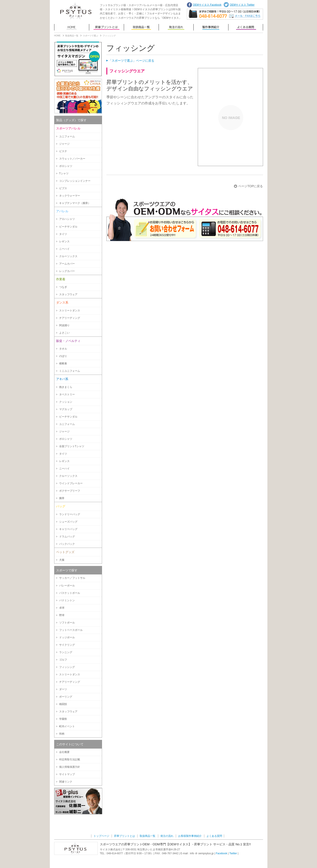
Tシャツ (64, 173)
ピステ (63, 151)
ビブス (63, 188)
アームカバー (67, 264)
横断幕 (63, 364)
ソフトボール (67, 623)
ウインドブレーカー (71, 483)
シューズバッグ (68, 522)
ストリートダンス (70, 311)
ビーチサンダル (68, 227)
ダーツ (63, 689)
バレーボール (67, 586)
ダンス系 (62, 302)
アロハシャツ (67, 219)
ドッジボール (67, 637)
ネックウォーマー (70, 196)
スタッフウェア (68, 294)
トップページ (72, 27)
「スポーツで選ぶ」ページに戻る (131, 61)
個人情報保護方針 (70, 767)
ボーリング (66, 697)
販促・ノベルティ (68, 341)
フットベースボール (71, 630)
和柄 (62, 734)
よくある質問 (246, 27)
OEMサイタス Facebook (207, 5)
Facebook (222, 853)
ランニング (66, 652)
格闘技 (63, 704)
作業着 (61, 279)
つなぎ (63, 287)
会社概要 (64, 752)
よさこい (64, 333)
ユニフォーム (67, 136)
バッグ (61, 506)
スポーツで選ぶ (91, 36)
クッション (66, 402)
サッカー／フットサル (72, 578)
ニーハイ (64, 249)
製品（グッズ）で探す (71, 120)
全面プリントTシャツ (72, 446)
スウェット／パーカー (72, 159)
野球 (62, 615)
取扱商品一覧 (141, 27)
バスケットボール (70, 593)
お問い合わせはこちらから (185, 219)
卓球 (62, 608)
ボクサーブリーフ (70, 491)
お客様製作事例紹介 (211, 27)
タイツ (63, 234)
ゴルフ (63, 660)
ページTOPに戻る (251, 186)
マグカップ (66, 409)
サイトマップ (67, 774)
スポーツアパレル (68, 128)
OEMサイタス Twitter (242, 5)
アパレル (62, 211)
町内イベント (67, 726)
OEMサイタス (76, 11)
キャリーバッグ (68, 529)
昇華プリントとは (106, 27)
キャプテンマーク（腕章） (75, 203)
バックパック (67, 544)
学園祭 (63, 719)
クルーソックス (68, 256)
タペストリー (67, 394)
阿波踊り (64, 325)
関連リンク (66, 782)
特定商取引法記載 (70, 759)
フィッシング (67, 667)
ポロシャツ (66, 166)
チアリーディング (70, 318)
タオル (63, 349)
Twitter (233, 853)
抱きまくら (66, 387)
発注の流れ (176, 27)
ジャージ (64, 144)
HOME (57, 36)
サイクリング (67, 645)
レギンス (64, 241)
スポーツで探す (67, 570)
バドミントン (67, 600)
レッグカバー (67, 271)
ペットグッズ (65, 552)
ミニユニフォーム (70, 371)
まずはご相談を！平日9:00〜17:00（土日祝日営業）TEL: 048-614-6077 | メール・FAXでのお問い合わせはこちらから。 (225, 14)
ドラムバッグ (67, 537)
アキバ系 (62, 379)
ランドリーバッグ (70, 514)
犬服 (62, 560)
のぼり (63, 356)
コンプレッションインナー (75, 181)
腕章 (62, 498)
